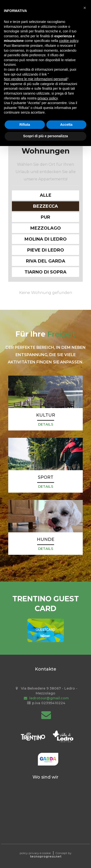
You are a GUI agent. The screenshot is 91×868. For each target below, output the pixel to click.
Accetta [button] (66, 125)
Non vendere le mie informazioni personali (36, 79)
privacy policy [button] (48, 98)
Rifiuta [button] (25, 125)
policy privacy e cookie (35, 853)
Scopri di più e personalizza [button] (45, 136)
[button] (85, 8)
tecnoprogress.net (46, 856)
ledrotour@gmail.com (45, 698)
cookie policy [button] (69, 41)
